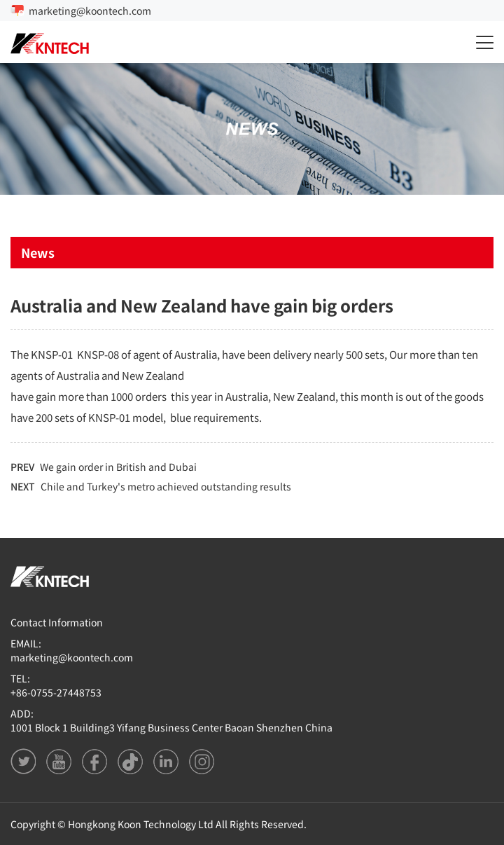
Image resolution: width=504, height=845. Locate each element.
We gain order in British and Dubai (118, 467)
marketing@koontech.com (90, 11)
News (38, 252)
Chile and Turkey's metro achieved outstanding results (166, 486)
